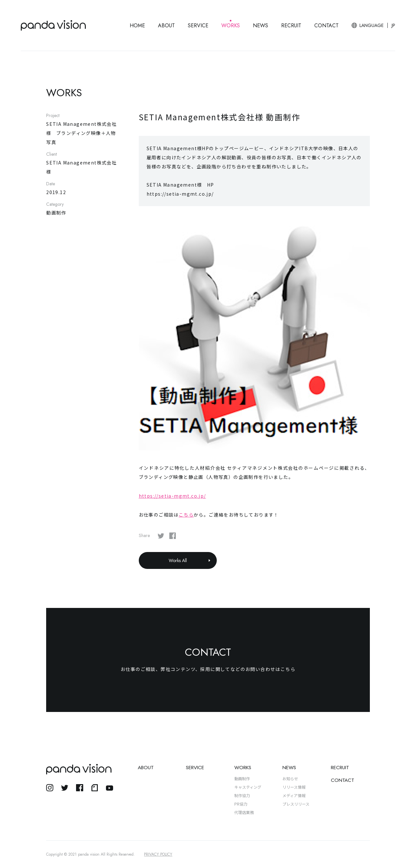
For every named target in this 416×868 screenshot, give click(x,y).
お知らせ (290, 778)
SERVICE (198, 26)
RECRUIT (291, 26)
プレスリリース (296, 804)
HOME (137, 26)
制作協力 (242, 795)
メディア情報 (294, 795)
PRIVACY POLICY (158, 854)
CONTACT (326, 26)
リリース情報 (294, 787)
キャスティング (248, 787)
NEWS (260, 26)
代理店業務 (244, 812)
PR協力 (241, 804)
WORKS (231, 26)
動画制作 (242, 778)
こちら (186, 515)
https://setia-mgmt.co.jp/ (172, 496)
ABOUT (166, 26)
